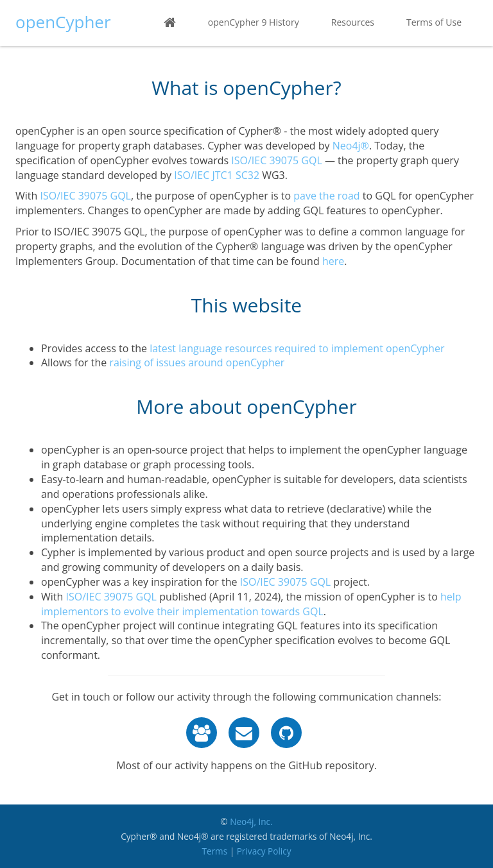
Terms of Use (434, 22)
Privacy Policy (264, 851)
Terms (214, 851)
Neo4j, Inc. (251, 821)
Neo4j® (351, 146)
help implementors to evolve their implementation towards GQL (251, 604)
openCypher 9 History (254, 22)
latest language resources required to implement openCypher (297, 348)
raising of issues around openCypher (197, 362)
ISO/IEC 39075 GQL (276, 160)
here (333, 261)
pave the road (326, 196)
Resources (353, 22)
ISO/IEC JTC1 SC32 (217, 175)
